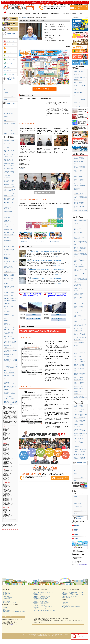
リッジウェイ (7, 127)
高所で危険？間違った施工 (10, 376)
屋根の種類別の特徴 (8, 144)
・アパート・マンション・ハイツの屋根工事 (42, 606)
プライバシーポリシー (79, 510)
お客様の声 (25, 17)
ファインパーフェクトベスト (80, 477)
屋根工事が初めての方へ (79, 71)
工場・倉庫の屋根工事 (79, 438)
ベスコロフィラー (78, 474)
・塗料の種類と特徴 (66, 597)
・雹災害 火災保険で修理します (40, 601)
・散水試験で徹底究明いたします (40, 599)
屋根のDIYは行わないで (9, 379)
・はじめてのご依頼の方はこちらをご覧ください (43, 592)
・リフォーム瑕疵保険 (7, 597)
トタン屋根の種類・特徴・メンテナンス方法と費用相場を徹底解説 (80, 280)
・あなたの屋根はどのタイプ (68, 594)
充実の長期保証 (77, 103)
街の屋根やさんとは (78, 75)
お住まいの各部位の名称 (9, 141)
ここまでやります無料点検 (79, 99)
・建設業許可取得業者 (67, 604)
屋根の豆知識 (7, 311)
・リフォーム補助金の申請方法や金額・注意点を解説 (44, 610)
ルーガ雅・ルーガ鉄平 (9, 113)
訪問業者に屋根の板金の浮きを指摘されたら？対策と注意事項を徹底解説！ (80, 198)
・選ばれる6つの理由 (7, 594)
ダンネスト (76, 481)
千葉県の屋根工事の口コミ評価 (80, 211)
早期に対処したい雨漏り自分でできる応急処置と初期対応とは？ (80, 398)
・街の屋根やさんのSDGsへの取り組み (10, 603)
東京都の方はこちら (25, 242)
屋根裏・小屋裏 (7, 254)
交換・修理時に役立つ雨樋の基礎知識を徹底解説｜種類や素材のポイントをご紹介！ (11, 403)
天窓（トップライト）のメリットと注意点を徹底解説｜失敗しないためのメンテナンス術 (45, 252)
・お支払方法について (7, 601)
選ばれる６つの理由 (78, 82)
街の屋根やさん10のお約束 (79, 86)
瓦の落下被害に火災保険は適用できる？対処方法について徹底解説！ (80, 243)
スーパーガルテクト (8, 110)
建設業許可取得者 (78, 503)
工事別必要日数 (77, 349)
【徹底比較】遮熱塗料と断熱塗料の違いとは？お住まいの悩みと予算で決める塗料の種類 (45, 270)
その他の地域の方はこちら (56, 242)
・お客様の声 (5, 609)
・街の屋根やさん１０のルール (9, 595)
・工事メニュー (36, 594)
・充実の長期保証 (6, 599)
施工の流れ (76, 96)
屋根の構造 (6, 147)
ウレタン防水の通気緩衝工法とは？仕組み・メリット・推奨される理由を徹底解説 (44, 279)
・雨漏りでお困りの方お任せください (41, 597)
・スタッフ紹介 (65, 603)
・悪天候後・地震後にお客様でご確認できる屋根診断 (73, 595)
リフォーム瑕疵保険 (78, 93)
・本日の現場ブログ (7, 610)
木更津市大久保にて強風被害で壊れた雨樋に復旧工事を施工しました (32, 295)
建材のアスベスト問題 (9, 296)
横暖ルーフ (6, 120)
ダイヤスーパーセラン (79, 467)
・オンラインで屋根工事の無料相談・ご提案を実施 (73, 592)
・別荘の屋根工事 (37, 608)
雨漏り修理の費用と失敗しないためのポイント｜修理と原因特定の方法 (80, 255)
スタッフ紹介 (77, 500)
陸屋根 (5, 99)
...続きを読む (55, 256)
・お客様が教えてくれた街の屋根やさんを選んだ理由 (13, 612)
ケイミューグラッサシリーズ (10, 134)
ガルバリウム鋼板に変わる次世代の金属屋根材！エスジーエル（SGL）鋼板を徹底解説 (11, 366)
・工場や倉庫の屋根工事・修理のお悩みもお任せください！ (46, 609)
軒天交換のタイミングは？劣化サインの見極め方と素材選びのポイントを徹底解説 (44, 261)
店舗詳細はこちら (23, 169)
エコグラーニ (7, 117)
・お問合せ (64, 608)
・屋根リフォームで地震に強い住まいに (41, 603)
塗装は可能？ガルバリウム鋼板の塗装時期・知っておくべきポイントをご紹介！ (11, 361)
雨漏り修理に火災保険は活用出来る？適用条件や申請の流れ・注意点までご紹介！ (80, 249)
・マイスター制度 (6, 600)
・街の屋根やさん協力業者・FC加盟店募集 (71, 607)
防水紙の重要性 (7, 304)
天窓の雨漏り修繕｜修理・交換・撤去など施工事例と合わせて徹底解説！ (11, 388)
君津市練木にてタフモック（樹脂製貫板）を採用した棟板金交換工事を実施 (57, 295)
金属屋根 (6, 93)
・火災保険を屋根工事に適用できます (41, 604)
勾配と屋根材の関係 (8, 271)
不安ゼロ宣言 (77, 89)
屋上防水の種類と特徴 (9, 168)
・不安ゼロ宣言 (6, 596)
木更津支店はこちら (83, 564)
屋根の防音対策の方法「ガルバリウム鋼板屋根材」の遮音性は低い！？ (80, 260)
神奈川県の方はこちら (40, 242)
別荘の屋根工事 (77, 446)
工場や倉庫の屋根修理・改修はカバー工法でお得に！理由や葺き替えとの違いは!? (80, 416)
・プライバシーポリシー (67, 605)
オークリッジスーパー (9, 130)
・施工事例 (5, 608)
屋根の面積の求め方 (8, 230)
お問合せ (76, 513)
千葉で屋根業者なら (78, 507)
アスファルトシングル (9, 96)
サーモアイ (76, 470)
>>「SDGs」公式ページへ (8, 528)
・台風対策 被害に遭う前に (39, 600)
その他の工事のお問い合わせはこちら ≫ (45, 89)
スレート (6, 86)
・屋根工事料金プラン (38, 595)
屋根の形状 (6, 238)
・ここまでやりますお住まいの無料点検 (41, 596)
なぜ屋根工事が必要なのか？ (80, 221)
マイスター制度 (77, 106)
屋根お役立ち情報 (78, 357)
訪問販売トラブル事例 (79, 193)
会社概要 (76, 497)
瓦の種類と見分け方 (8, 283)
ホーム (20, 17)
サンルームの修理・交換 (79, 454)
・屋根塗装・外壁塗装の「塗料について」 (71, 596)
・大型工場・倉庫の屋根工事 (39, 605)
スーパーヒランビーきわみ (10, 123)
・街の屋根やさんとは (7, 592)
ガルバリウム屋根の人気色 (79, 342)
